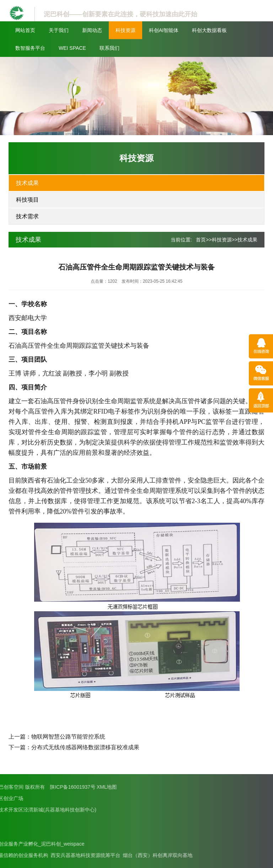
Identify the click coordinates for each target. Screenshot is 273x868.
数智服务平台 (30, 48)
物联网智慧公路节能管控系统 (68, 737)
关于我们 (59, 30)
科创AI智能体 (164, 30)
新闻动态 (92, 30)
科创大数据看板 (209, 30)
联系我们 (109, 48)
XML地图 (37, 787)
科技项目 (27, 200)
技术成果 (27, 183)
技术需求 (27, 216)
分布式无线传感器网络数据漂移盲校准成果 (85, 747)
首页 (201, 240)
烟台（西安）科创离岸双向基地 (88, 855)
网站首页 (25, 30)
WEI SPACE (72, 48)
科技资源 (125, 30)
